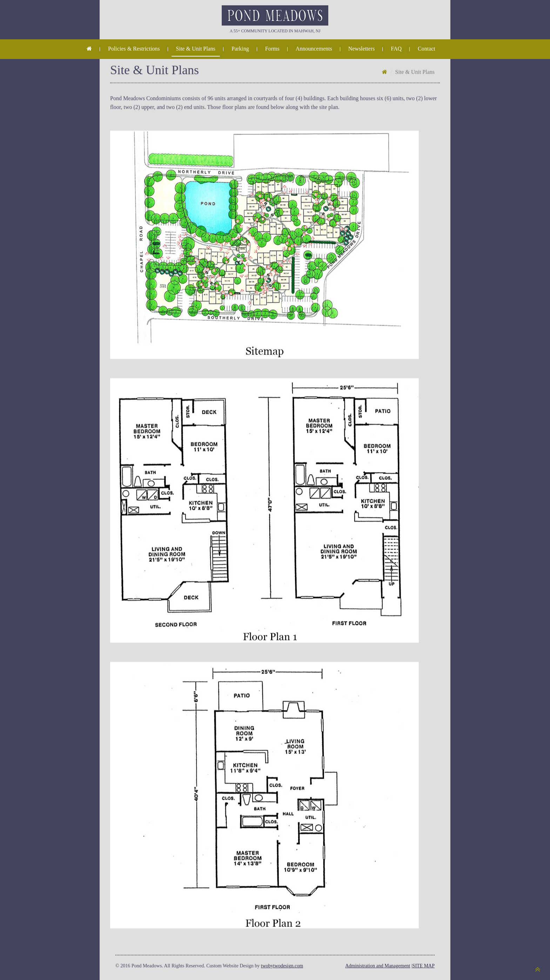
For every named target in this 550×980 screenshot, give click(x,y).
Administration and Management (378, 966)
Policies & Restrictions (134, 49)
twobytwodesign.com (282, 966)
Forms (272, 49)
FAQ (396, 49)
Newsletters (362, 49)
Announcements (314, 49)
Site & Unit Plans (196, 49)
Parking (240, 49)
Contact (427, 49)
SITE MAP (424, 966)
